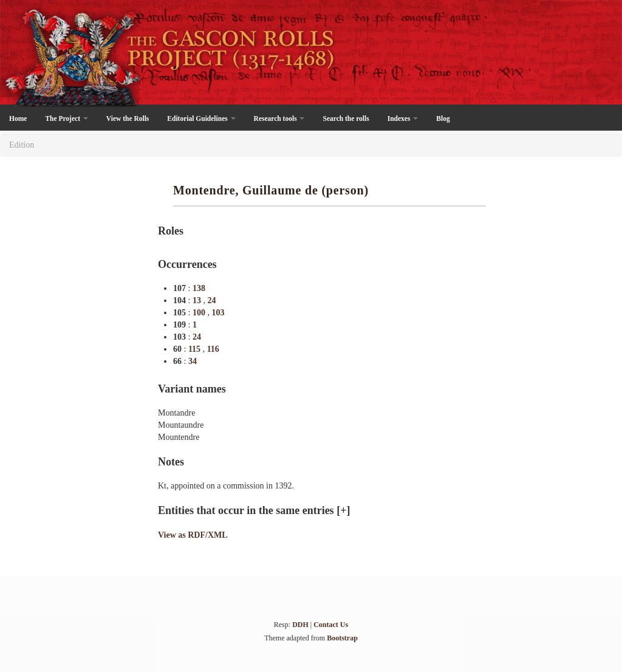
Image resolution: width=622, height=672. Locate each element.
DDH (300, 625)
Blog (443, 118)
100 (200, 313)
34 (193, 361)
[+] (343, 510)
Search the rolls (346, 118)
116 (213, 349)
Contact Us (331, 625)
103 (218, 313)
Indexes (403, 118)
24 (211, 300)
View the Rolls (128, 118)
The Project (66, 118)
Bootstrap (342, 638)
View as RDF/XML (193, 535)
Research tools (279, 118)
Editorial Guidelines (201, 118)
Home (18, 118)
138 (199, 288)
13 (198, 300)
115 (196, 349)
